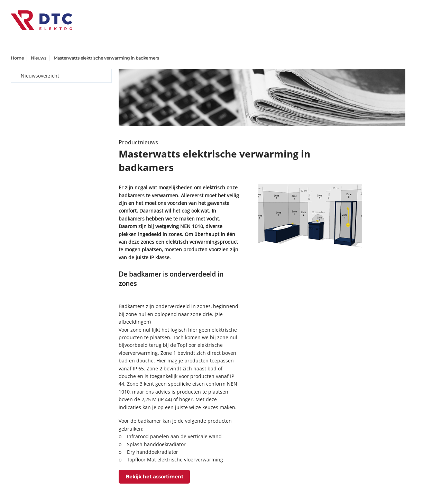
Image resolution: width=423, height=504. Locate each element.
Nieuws (39, 58)
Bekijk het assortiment (154, 477)
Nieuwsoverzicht (40, 76)
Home (17, 58)
